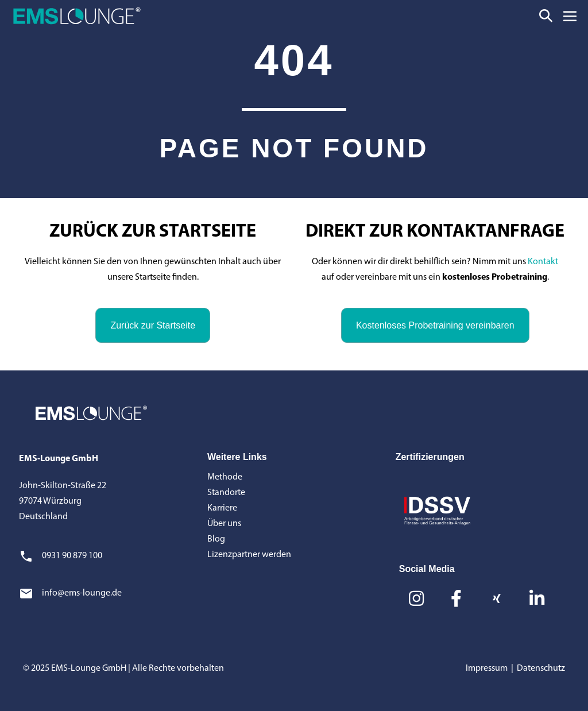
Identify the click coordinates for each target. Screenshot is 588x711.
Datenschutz (541, 669)
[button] (546, 16)
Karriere (222, 508)
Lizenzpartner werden (249, 555)
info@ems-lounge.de (82, 593)
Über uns (224, 524)
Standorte (226, 493)
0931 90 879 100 (72, 556)
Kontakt (543, 262)
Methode (225, 477)
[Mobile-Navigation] (570, 16)
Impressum (487, 669)
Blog (216, 539)
